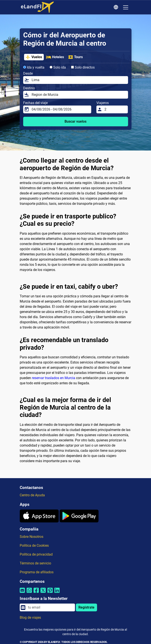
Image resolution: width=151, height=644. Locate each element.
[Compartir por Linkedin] (57, 593)
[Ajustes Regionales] (117, 7)
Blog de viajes (30, 618)
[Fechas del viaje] (60, 109)
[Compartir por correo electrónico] (22, 593)
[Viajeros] (115, 109)
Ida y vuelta (34, 67)
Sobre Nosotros (32, 537)
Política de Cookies (34, 545)
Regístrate (86, 607)
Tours (75, 57)
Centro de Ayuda (32, 495)
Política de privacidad (36, 554)
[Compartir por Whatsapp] (29, 593)
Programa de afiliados (37, 572)
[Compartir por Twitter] (43, 593)
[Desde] (78, 80)
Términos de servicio (35, 563)
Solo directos (83, 67)
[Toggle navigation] (126, 7)
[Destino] (78, 95)
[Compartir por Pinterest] (50, 593)
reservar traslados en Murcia (54, 378)
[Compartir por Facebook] (36, 593)
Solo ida (58, 67)
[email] (50, 607)
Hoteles (55, 57)
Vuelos (34, 57)
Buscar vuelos (75, 121)
